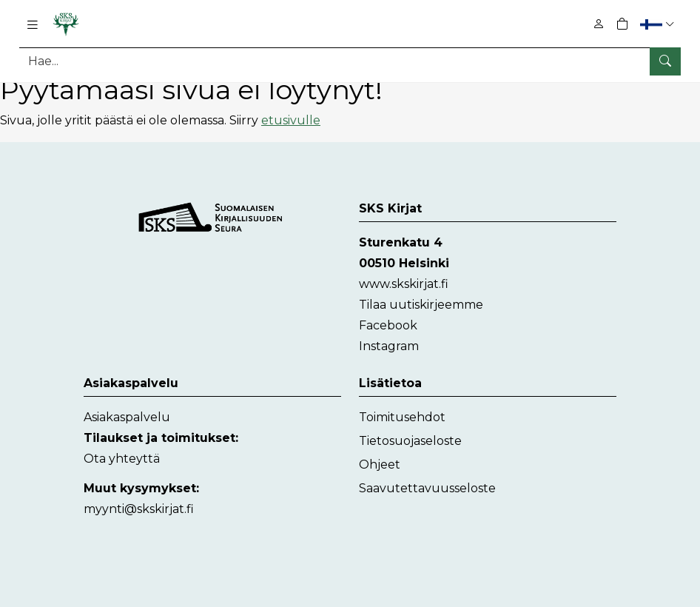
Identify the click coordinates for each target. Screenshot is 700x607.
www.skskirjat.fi (404, 284)
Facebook (388, 325)
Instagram (389, 346)
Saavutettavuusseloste (427, 488)
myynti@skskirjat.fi (139, 509)
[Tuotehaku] (350, 61)
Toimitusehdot (402, 417)
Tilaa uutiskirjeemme (421, 305)
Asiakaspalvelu (127, 417)
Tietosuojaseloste (410, 441)
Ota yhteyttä (122, 459)
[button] (659, 24)
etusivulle (291, 120)
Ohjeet (380, 465)
